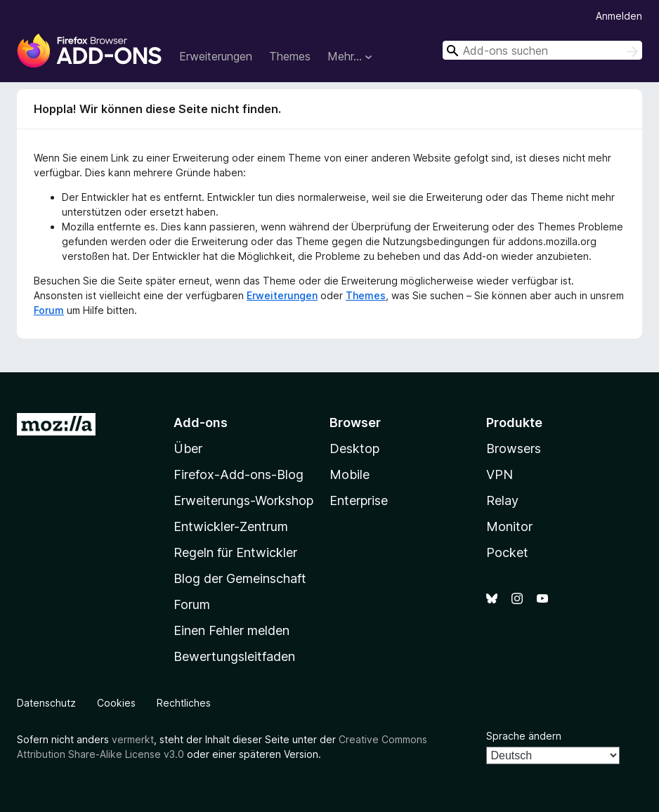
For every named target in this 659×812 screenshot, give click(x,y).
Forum (49, 310)
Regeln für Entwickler (235, 552)
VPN (500, 474)
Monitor (509, 526)
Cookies (116, 703)
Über (188, 448)
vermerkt (133, 739)
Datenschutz (46, 703)
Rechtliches (184, 703)
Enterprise (359, 500)
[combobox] (542, 50)
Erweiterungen (216, 56)
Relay (502, 500)
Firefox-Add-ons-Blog (239, 474)
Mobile (350, 474)
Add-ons (201, 423)
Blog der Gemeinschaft (240, 578)
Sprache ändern (524, 736)
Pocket (507, 552)
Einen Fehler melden (231, 630)
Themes (290, 56)
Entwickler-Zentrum (231, 526)
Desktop (354, 448)
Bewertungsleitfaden (234, 656)
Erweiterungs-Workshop (243, 500)
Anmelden (619, 16)
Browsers (514, 448)
